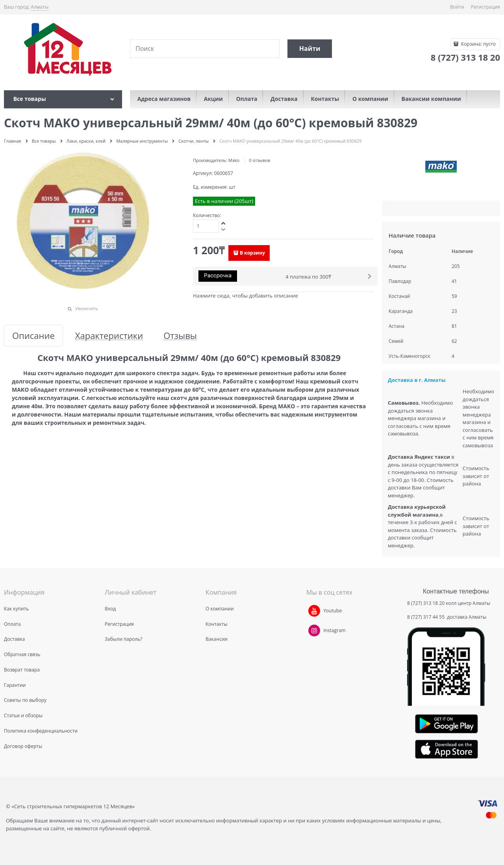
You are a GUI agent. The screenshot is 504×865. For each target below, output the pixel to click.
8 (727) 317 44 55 (426, 617)
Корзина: (478, 44)
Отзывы (180, 336)
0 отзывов (259, 160)
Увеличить (87, 308)
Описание (33, 336)
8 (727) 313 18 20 (426, 603)
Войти (457, 7)
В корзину (252, 253)
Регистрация (485, 7)
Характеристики (109, 336)
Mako (234, 160)
